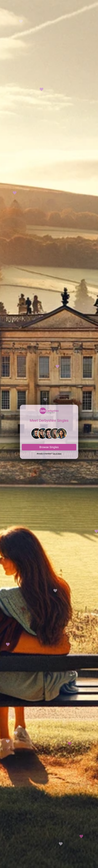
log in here (57, 454)
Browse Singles (49, 447)
